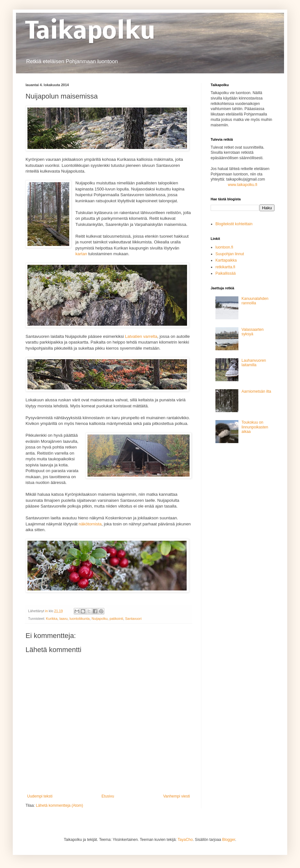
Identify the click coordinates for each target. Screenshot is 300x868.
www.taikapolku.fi (243, 185)
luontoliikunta (80, 619)
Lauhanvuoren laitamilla (254, 363)
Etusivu (108, 796)
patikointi (116, 619)
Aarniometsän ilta (256, 391)
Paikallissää (225, 273)
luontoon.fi (224, 247)
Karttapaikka (226, 260)
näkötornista (90, 524)
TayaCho (185, 840)
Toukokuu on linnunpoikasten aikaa (255, 427)
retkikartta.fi (225, 267)
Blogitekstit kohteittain (234, 224)
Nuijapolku (100, 619)
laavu (64, 619)
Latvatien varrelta (141, 336)
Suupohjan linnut (230, 254)
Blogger (229, 840)
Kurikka (52, 619)
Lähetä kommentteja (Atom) (59, 805)
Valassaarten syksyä (253, 332)
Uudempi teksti (40, 796)
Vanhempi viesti (176, 796)
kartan (81, 254)
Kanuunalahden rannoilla (255, 301)
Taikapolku (90, 32)
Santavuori (133, 619)
